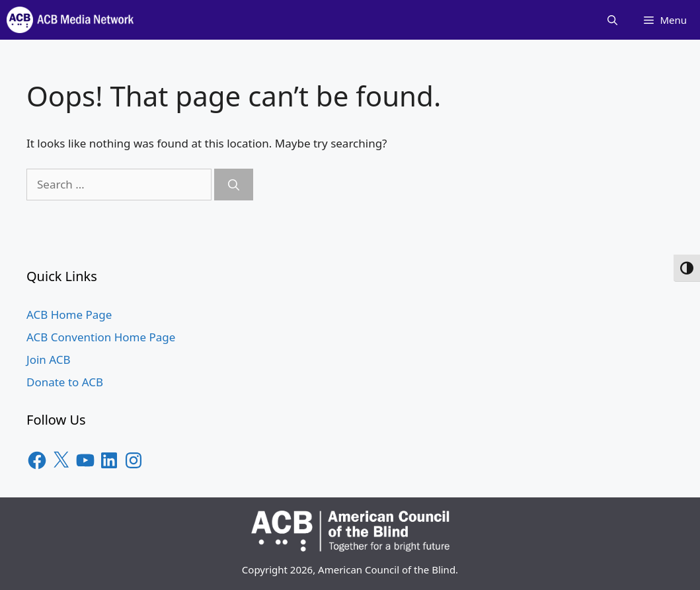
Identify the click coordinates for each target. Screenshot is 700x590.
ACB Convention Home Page (101, 337)
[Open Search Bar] (612, 20)
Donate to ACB (65, 382)
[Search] (234, 185)
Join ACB (49, 359)
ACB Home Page (69, 315)
